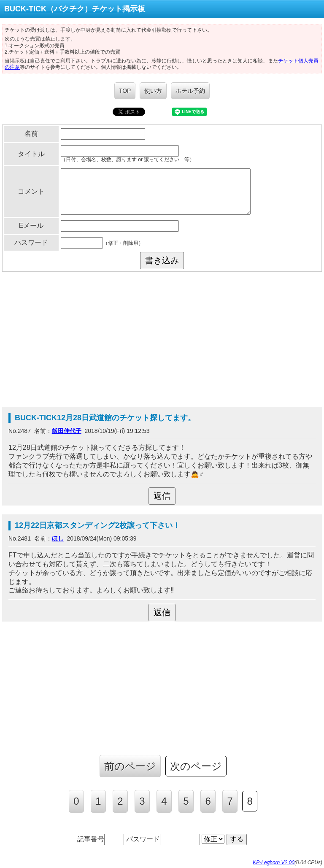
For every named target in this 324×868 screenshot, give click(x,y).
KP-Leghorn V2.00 (274, 863)
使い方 (153, 91)
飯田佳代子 (67, 431)
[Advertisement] (162, 339)
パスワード (163, 839)
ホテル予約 (190, 91)
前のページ (130, 766)
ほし (58, 538)
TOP (125, 91)
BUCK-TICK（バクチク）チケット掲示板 (75, 9)
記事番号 (101, 839)
